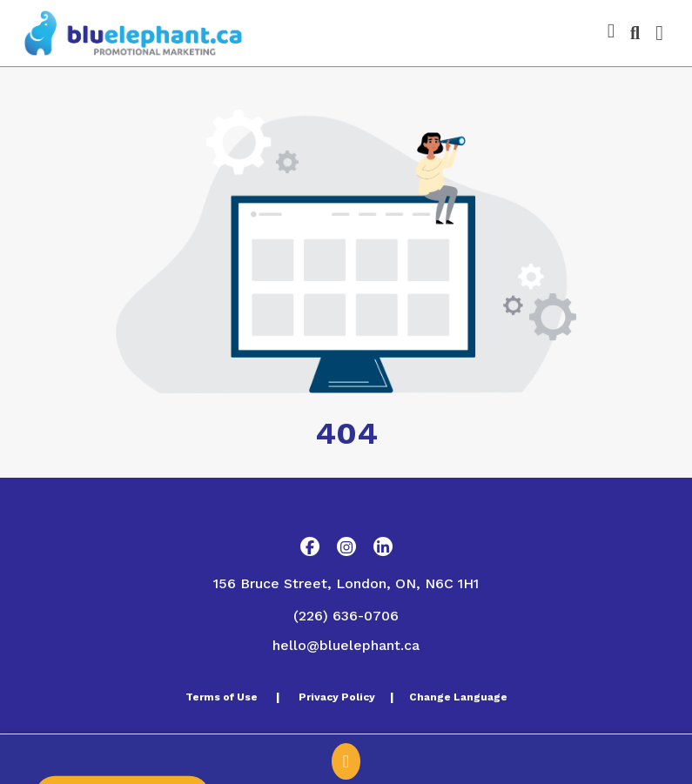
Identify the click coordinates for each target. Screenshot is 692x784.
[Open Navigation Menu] (659, 33)
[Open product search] (635, 33)
